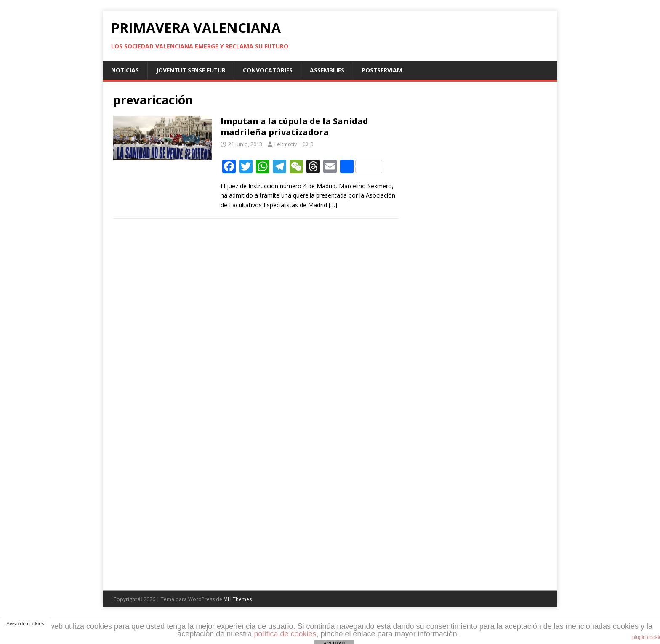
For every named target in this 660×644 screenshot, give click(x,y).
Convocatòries (271, 70)
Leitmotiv (286, 144)
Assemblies (331, 70)
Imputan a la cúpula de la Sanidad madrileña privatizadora (294, 127)
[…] (333, 205)
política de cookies (285, 634)
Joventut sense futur (193, 70)
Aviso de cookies (25, 624)
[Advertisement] (473, 313)
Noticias (125, 70)
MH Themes (238, 599)
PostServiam (387, 70)
